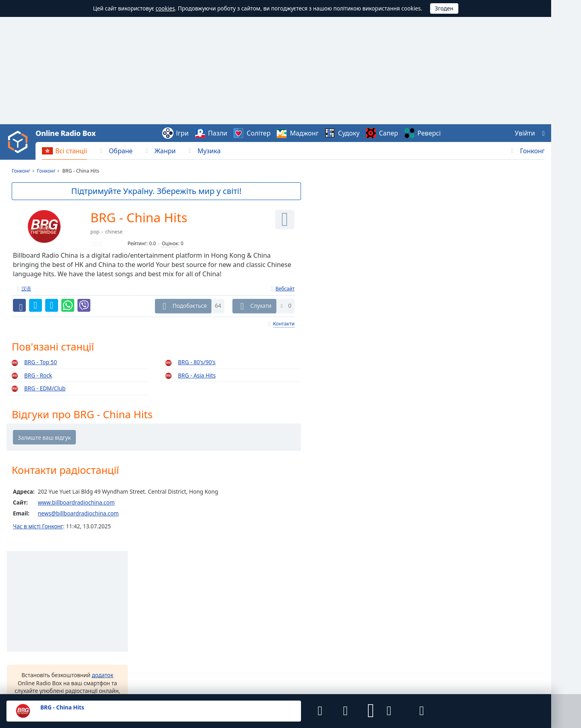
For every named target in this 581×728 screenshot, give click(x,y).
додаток (403, 306)
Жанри (165, 151)
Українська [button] (21, 635)
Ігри (182, 133)
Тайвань (115, 593)
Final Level (44, 675)
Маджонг (304, 133)
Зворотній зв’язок (229, 669)
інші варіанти (368, 365)
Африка (500, 581)
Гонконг (532, 151)
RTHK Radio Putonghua (483, 309)
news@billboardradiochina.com (78, 514)
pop (95, 232)
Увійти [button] (525, 133)
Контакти (284, 324)
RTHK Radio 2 (470, 208)
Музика (209, 151)
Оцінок (170, 244)
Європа (500, 613)
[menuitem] (65, 151)
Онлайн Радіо (25, 595)
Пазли (218, 133)
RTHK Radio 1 (470, 228)
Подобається (190, 306)
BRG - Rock (30, 376)
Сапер (388, 133)
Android (320, 643)
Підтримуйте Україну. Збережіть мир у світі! (157, 191)
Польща (115, 620)
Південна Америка (515, 605)
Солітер (258, 133)
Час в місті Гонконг (38, 527)
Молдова (383, 620)
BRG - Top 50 (33, 363)
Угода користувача (108, 669)
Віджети (267, 669)
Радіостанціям (301, 669)
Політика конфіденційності (169, 669)
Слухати (261, 306)
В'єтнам (204, 593)
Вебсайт (285, 289)
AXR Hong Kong (473, 369)
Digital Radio (469, 329)
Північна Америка (514, 597)
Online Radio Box (66, 133)
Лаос (288, 593)
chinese (114, 232)
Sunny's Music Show (478, 390)
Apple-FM (465, 349)
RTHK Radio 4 (470, 248)
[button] (368, 711)
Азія (496, 589)
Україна (204, 620)
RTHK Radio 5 (470, 289)
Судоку (349, 133)
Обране (121, 151)
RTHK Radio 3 (470, 269)
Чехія (289, 620)
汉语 (26, 289)
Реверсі (429, 133)
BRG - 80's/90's (189, 363)
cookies (165, 8)
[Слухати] (285, 219)
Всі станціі (71, 151)
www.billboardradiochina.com (76, 503)
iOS (347, 643)
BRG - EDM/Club (37, 389)
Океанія (501, 621)
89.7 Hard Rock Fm (477, 410)
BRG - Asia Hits (189, 376)
